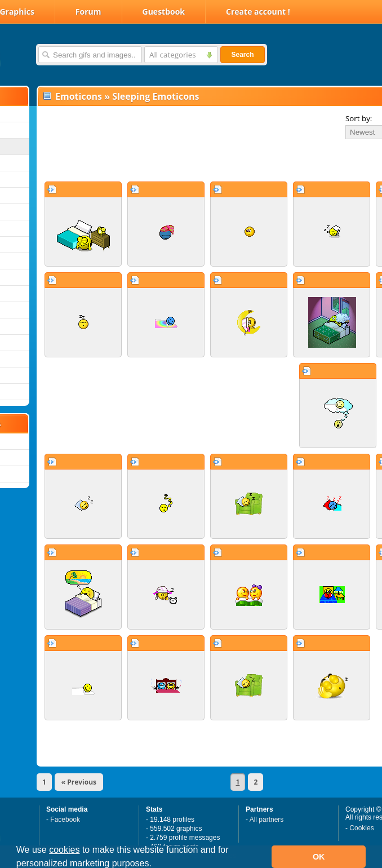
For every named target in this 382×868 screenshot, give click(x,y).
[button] (156, 865)
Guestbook (164, 12)
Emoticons (79, 96)
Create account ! (258, 12)
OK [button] (319, 857)
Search (242, 55)
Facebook (65, 820)
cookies (64, 850)
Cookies (361, 828)
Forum (88, 12)
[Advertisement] (170, 160)
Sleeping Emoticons (156, 96)
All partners (267, 820)
